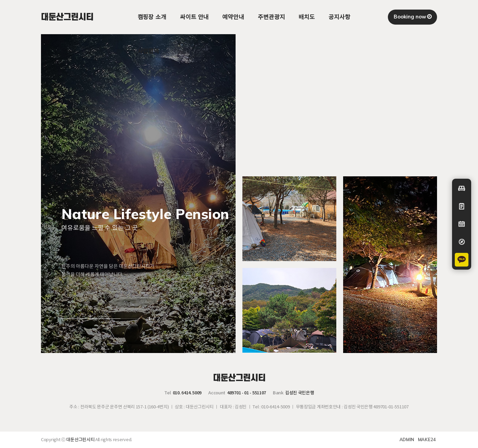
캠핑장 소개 (152, 17)
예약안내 (233, 17)
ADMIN (407, 439)
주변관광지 (271, 17)
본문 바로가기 (0, 0)
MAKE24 (427, 439)
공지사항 (339, 17)
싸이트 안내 (194, 17)
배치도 (307, 17)
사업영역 (149, 51)
